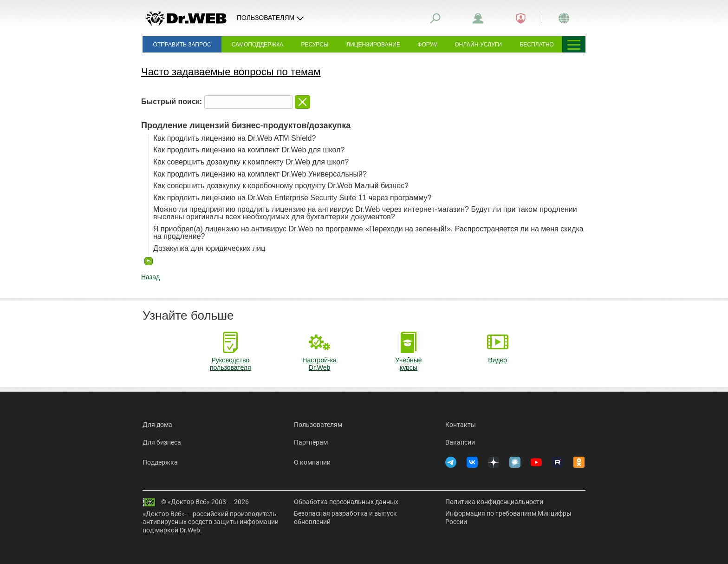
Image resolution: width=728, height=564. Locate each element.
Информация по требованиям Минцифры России (508, 518)
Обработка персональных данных (346, 502)
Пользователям (318, 425)
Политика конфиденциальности (494, 502)
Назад (150, 277)
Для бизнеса (162, 442)
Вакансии (460, 442)
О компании (312, 462)
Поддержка (160, 462)
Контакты (461, 425)
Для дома (157, 425)
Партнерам (311, 442)
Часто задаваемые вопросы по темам (231, 72)
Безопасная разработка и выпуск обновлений (345, 518)
